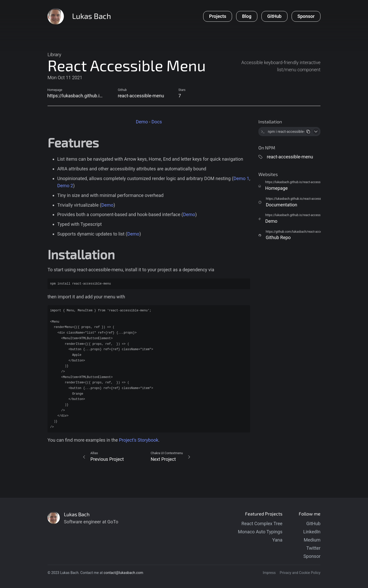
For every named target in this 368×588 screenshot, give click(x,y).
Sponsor (312, 556)
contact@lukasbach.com (124, 573)
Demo (142, 122)
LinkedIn (312, 532)
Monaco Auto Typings (260, 532)
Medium (312, 540)
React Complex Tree (262, 524)
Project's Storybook (139, 440)
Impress (269, 573)
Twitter (313, 548)
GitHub (313, 524)
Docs (157, 122)
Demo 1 (241, 178)
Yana (277, 540)
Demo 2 (65, 186)
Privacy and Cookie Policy (300, 573)
